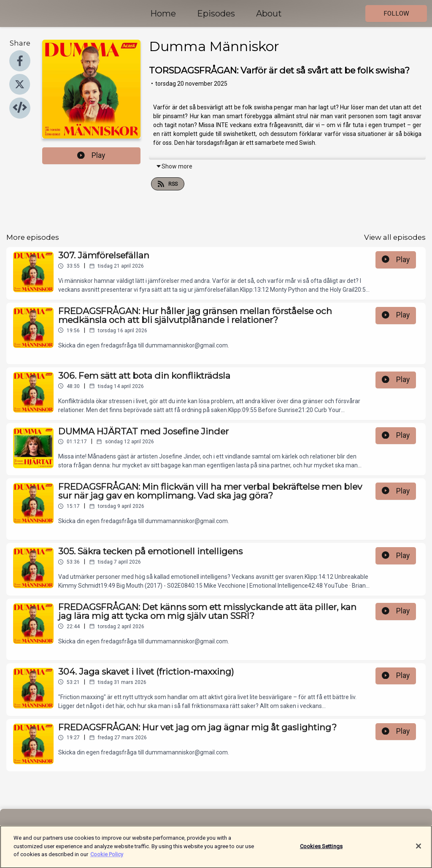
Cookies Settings (321, 850)
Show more (174, 166)
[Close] (418, 851)
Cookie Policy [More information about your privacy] (107, 859)
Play (91, 155)
